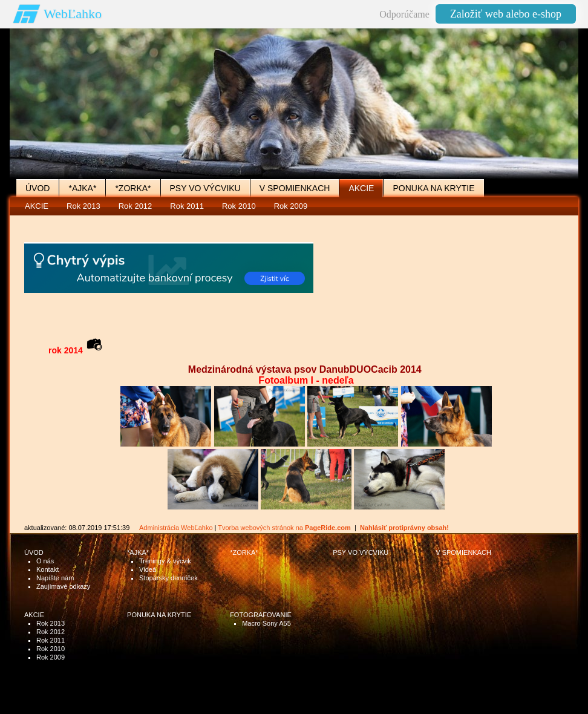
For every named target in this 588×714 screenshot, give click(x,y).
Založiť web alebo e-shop (506, 14)
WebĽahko (73, 14)
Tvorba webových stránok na (284, 528)
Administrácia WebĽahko (176, 528)
